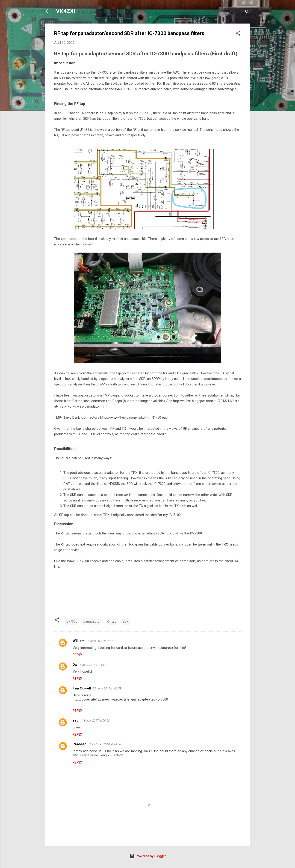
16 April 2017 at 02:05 (100, 641)
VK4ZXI (66, 11)
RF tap (112, 621)
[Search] (247, 13)
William (78, 641)
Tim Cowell (82, 688)
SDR (125, 621)
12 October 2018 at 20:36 (105, 744)
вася (77, 720)
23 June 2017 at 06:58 (107, 688)
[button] (238, 34)
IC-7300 (71, 621)
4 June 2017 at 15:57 (93, 665)
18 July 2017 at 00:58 (96, 720)
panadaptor (92, 621)
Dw (75, 665)
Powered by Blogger (148, 856)
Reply (77, 655)
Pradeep (80, 744)
